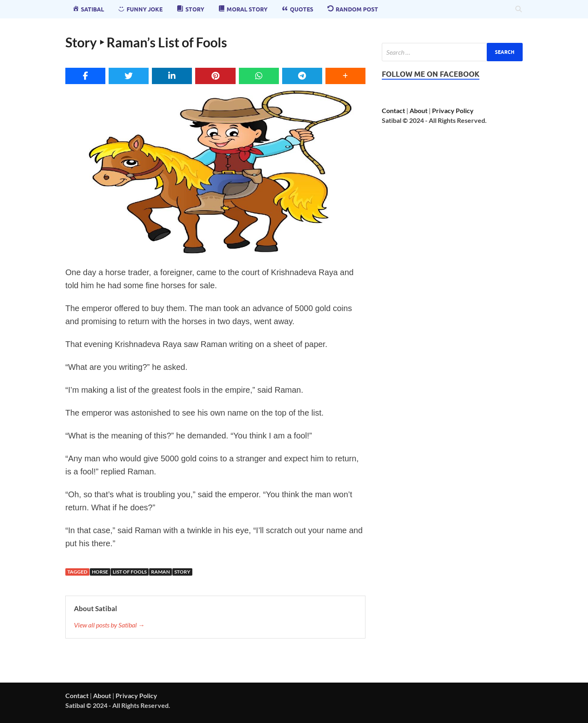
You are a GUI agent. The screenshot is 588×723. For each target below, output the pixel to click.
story (182, 572)
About (419, 110)
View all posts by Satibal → (109, 625)
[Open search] (519, 9)
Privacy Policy (453, 110)
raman (160, 572)
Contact (393, 110)
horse (100, 572)
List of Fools (130, 572)
